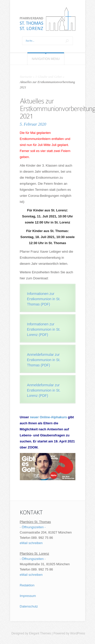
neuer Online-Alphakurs (48, 417)
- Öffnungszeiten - (33, 527)
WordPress (78, 633)
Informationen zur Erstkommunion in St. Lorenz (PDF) (44, 329)
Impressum (28, 596)
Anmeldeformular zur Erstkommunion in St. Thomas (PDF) (44, 360)
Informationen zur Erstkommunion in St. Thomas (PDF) (44, 299)
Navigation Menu (46, 59)
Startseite (26, 77)
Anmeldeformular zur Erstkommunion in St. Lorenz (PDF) (44, 390)
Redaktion (27, 585)
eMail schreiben (31, 543)
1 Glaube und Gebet (49, 77)
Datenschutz (29, 606)
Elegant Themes (40, 633)
